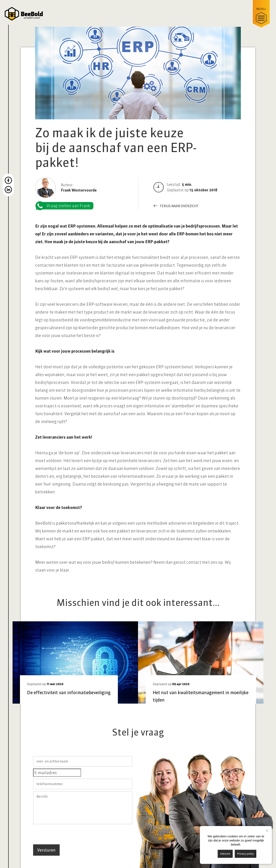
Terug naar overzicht (179, 206)
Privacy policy (245, 854)
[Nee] (267, 831)
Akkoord (225, 854)
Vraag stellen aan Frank (65, 206)
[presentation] (64, 834)
